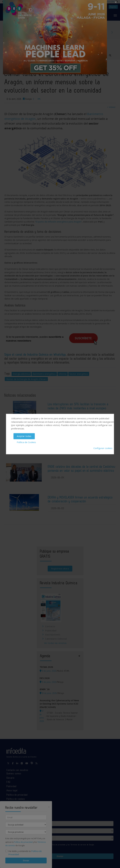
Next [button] (112, 32)
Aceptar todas (24, 436)
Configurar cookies (103, 448)
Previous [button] (8, 32)
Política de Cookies (26, 442)
